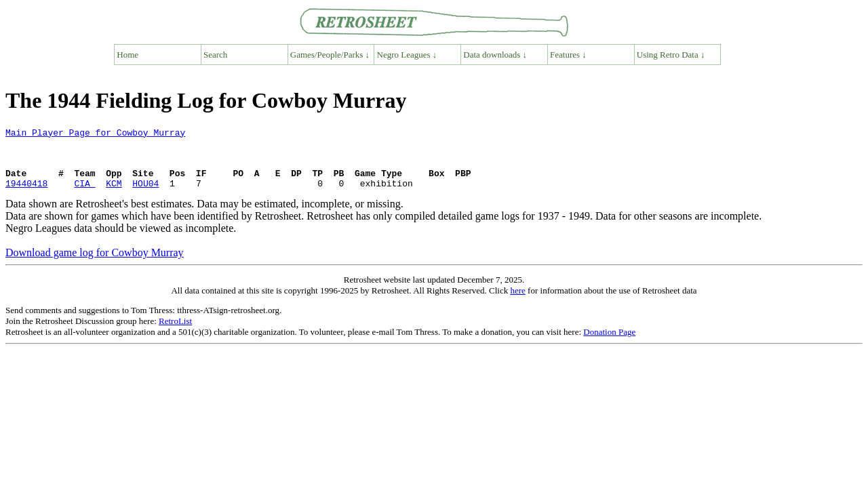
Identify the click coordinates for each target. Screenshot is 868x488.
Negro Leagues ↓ (407, 55)
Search (215, 55)
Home (127, 55)
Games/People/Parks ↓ (330, 55)
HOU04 (145, 195)
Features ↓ (568, 55)
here (517, 303)
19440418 (26, 195)
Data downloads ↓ (495, 55)
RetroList (175, 333)
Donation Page (609, 344)
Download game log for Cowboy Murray (95, 265)
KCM (114, 195)
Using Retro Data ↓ (671, 55)
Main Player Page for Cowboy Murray (95, 134)
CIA (84, 195)
